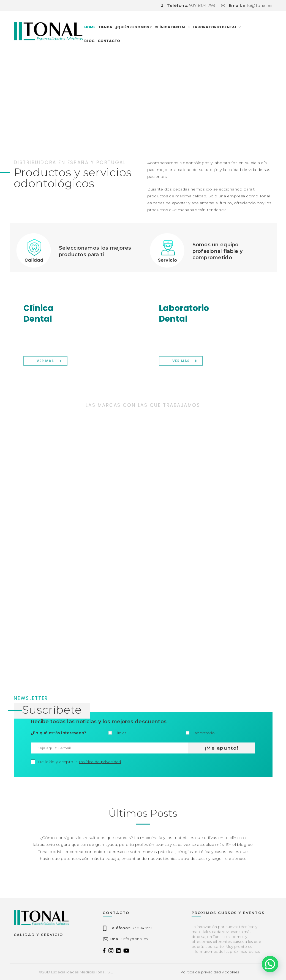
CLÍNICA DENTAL (170, 27)
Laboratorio (200, 733)
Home (90, 27)
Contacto (109, 41)
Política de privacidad (100, 762)
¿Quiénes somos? (133, 27)
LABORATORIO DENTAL (215, 27)
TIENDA (105, 27)
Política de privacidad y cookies (210, 972)
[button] (270, 964)
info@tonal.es (129, 939)
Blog (90, 41)
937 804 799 (131, 928)
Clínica (118, 733)
